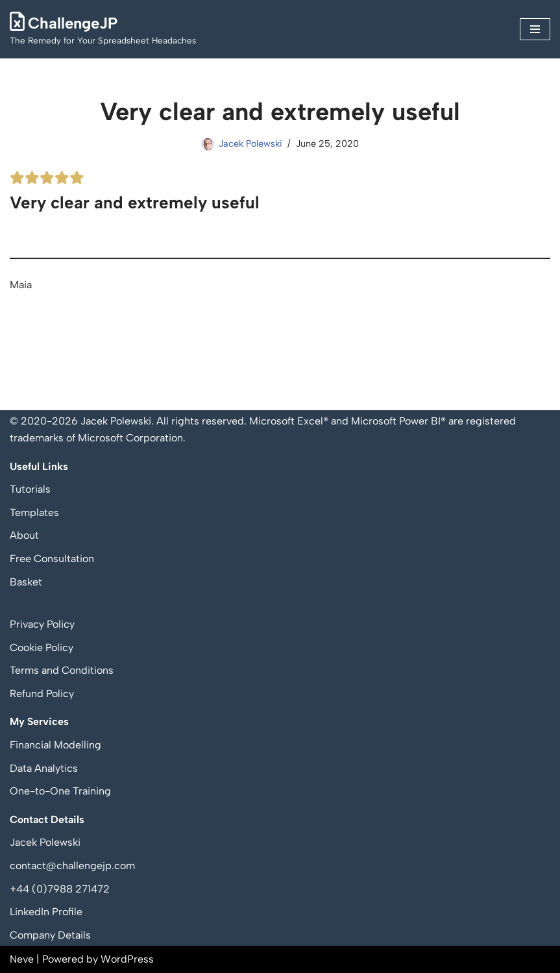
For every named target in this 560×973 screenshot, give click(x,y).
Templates (34, 512)
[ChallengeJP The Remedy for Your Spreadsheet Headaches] (103, 29)
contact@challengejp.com (72, 866)
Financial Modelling (55, 745)
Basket (26, 582)
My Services (39, 721)
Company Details (50, 935)
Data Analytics (44, 768)
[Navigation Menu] (535, 29)
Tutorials (30, 489)
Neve (22, 959)
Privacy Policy (42, 624)
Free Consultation (52, 559)
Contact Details (47, 819)
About (24, 535)
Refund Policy (42, 694)
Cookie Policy (42, 647)
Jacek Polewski (250, 143)
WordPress (127, 959)
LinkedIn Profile (46, 912)
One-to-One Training (60, 791)
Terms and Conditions (62, 670)
